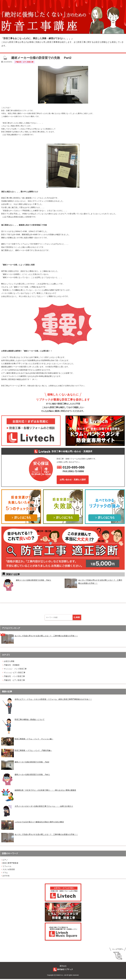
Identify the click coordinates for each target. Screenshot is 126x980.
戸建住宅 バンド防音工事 (14, 677)
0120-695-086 (74, 467)
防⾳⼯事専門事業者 (10, 864)
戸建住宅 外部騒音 (12, 666)
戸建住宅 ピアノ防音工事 (14, 681)
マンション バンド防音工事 (15, 670)
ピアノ (5, 861)
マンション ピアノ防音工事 (15, 674)
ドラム (5, 874)
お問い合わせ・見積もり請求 (73, 480)
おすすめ (6, 877)
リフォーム (7, 867)
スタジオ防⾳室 (9, 870)
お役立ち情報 (9, 662)
